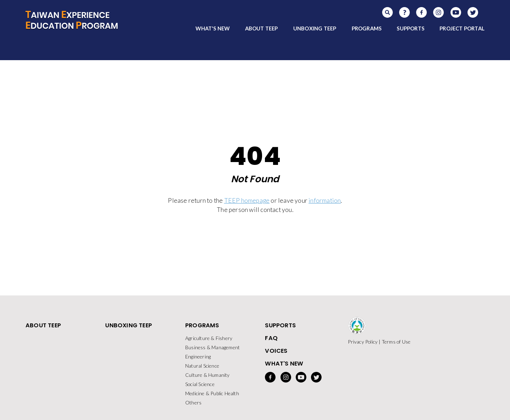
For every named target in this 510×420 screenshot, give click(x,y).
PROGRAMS (367, 28)
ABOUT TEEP (262, 28)
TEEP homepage (247, 200)
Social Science (200, 384)
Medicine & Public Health (212, 393)
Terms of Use (396, 342)
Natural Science (202, 366)
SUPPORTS (410, 28)
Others (193, 402)
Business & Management (212, 347)
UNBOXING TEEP (315, 28)
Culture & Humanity (208, 375)
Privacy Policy (363, 342)
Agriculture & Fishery (209, 338)
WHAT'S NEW (212, 28)
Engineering (198, 356)
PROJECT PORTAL (462, 28)
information (325, 200)
